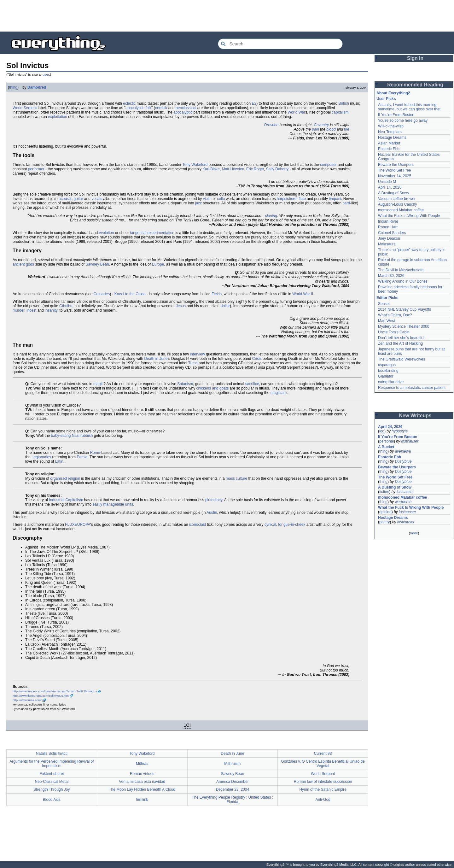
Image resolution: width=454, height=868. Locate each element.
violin (207, 199)
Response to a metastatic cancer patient (412, 388)
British (344, 103)
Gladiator (386, 376)
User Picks (386, 99)
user (46, 74)
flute (302, 199)
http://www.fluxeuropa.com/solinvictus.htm (41, 696)
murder (18, 310)
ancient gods (23, 264)
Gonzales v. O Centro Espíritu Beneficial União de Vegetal (323, 764)
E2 (254, 103)
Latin (59, 461)
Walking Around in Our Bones (403, 281)
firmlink (142, 800)
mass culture (236, 478)
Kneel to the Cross (130, 294)
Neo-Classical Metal (52, 782)
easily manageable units (113, 504)
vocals (97, 199)
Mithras (142, 764)
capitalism (340, 112)
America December (233, 782)
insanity (51, 310)
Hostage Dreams (392, 138)
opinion (385, 512)
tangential (138, 233)
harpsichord (287, 199)
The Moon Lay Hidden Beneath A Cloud (142, 789)
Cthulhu (66, 306)
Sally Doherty (277, 169)
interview (198, 354)
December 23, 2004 (233, 789)
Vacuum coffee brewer (397, 199)
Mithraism (232, 764)
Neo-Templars (390, 132)
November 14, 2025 (395, 176)
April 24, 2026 (390, 427)
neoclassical (186, 108)
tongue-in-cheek (292, 525)
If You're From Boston (396, 115)
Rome (95, 453)
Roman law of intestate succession (323, 782)
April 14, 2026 (390, 187)
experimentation (161, 233)
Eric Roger (255, 169)
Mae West (387, 321)
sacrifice (252, 384)
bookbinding (388, 371)
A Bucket (386, 447)
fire (347, 129)
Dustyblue (403, 461)
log (382, 431)
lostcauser (410, 441)
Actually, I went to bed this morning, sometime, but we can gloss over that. (410, 107)
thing (13, 87)
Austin (212, 513)
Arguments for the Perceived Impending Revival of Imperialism (52, 764)
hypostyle (400, 431)
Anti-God (323, 800)
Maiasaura (387, 244)
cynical (270, 525)
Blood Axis (52, 800)
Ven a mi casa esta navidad (142, 782)
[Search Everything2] (280, 44)
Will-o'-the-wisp (391, 126)
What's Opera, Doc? (395, 315)
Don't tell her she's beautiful (401, 338)
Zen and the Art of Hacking (400, 343)
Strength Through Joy (52, 789)
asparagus (387, 365)
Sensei (384, 304)
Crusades (102, 294)
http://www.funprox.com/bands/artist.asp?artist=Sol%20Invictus (55, 691)
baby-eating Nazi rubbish (72, 436)
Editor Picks (387, 298)
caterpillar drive (391, 382)
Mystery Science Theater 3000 (404, 326)
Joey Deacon (389, 238)
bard (346, 203)
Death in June (156, 359)
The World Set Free (394, 170)
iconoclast (198, 525)
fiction (384, 492)
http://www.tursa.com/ (27, 700)
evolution (106, 233)
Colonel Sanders (392, 233)
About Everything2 (393, 93)
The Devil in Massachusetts (401, 270)
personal (387, 441)
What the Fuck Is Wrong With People (409, 216)
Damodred (37, 87)
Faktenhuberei (52, 774)
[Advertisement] (227, 16)
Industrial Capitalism (66, 500)
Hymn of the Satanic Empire (323, 789)
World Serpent (25, 108)
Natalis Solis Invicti (52, 754)
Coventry (321, 125)
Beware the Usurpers (396, 165)
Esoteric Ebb (389, 149)
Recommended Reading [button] (415, 85)
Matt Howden (233, 169)
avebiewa (403, 451)
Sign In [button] (415, 58)
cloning (271, 216)
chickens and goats (213, 388)
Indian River (388, 221)
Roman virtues (142, 774)
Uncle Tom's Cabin (394, 332)
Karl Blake (211, 169)
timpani (335, 199)
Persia (82, 457)
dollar (225, 306)
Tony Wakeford (195, 165)
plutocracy (214, 500)
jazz (198, 203)
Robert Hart (388, 227)
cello (221, 199)
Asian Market (389, 143)
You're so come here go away (403, 120)
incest (31, 310)
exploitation (58, 117)
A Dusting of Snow (393, 193)
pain (315, 129)
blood (331, 129)
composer (328, 165)
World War (296, 112)
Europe (158, 264)
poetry (384, 522)
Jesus (181, 306)
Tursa (193, 363)
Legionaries (41, 457)
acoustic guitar (71, 199)
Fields (217, 294)
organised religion (65, 478)
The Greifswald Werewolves (402, 359)
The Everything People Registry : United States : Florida (233, 800)
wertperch (403, 502)
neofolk (161, 108)
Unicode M (387, 182)
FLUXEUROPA (78, 525)
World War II (303, 294)
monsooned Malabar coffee (401, 210)
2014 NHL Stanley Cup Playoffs (405, 309)
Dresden (271, 125)
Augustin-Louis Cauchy (397, 204)
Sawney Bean (97, 264)
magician (278, 393)
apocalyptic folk (138, 108)
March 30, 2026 (391, 276)
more (414, 533)
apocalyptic (183, 112)
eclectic (129, 103)
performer (36, 169)
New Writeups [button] (415, 416)
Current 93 (323, 754)
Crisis (257, 359)
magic (98, 384)
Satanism (185, 384)
